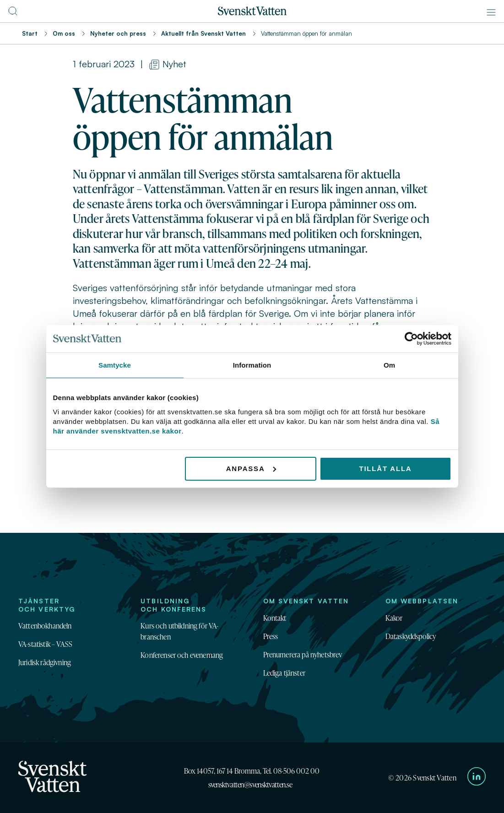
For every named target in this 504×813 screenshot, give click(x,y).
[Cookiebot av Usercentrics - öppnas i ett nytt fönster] (411, 339)
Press (271, 636)
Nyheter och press (118, 33)
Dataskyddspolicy (411, 636)
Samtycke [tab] (115, 365)
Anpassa (251, 468)
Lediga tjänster (284, 673)
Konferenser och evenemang (182, 655)
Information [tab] (252, 365)
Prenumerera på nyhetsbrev (303, 655)
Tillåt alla (385, 468)
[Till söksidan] (13, 14)
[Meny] (491, 12)
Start (30, 33)
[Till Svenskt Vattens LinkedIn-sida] (477, 778)
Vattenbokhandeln (45, 626)
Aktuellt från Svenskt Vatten (203, 33)
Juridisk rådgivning (45, 662)
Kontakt (275, 618)
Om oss (64, 33)
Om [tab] (389, 365)
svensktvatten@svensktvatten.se (250, 785)
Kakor (394, 618)
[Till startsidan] (252, 13)
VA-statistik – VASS (45, 644)
